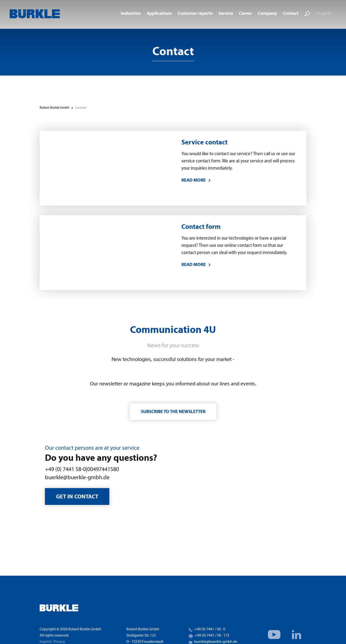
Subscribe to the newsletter (173, 412)
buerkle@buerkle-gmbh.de (77, 478)
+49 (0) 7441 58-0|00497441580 (82, 470)
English (324, 14)
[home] (35, 14)
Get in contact (77, 497)
